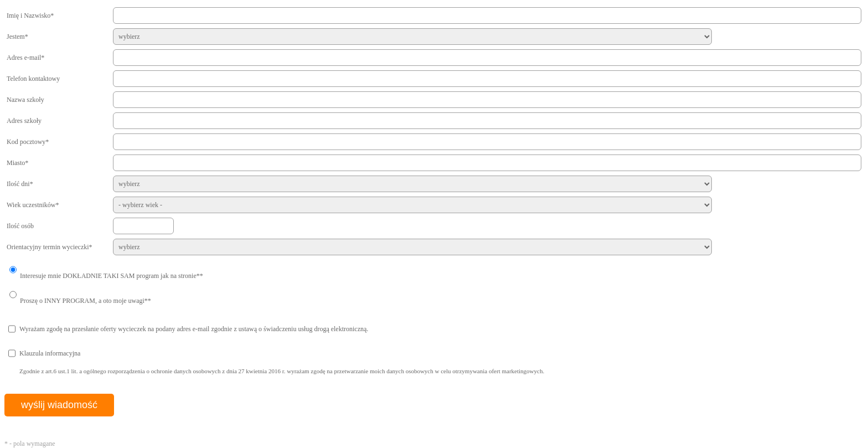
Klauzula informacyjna (50, 353)
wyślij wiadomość (59, 405)
